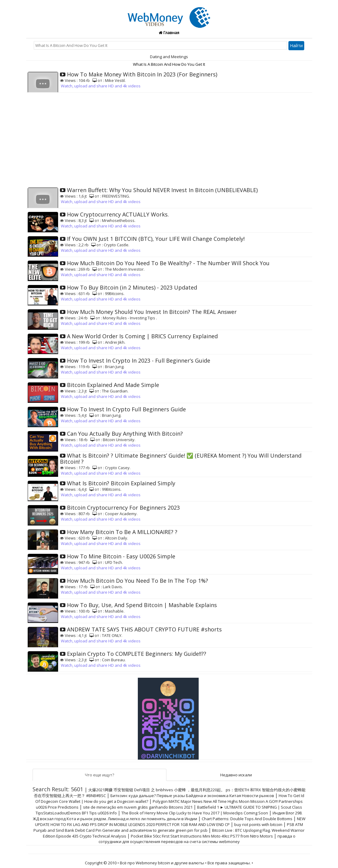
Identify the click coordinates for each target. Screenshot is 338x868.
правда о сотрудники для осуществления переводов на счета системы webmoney (197, 839)
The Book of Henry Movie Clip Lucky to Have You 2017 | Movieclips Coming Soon (195, 813)
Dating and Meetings (169, 57)
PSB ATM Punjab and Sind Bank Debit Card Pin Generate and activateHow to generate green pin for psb (168, 827)
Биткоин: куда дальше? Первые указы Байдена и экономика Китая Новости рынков (192, 796)
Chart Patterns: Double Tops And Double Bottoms (247, 819)
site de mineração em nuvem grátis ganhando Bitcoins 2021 (138, 807)
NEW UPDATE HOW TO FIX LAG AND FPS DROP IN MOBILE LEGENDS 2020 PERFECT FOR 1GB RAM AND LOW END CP (170, 822)
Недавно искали (236, 775)
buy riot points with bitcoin (258, 824)
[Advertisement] (169, 138)
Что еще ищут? (99, 775)
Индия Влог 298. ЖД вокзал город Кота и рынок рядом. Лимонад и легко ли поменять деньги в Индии (168, 816)
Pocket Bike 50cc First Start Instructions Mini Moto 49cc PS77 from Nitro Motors (202, 836)
